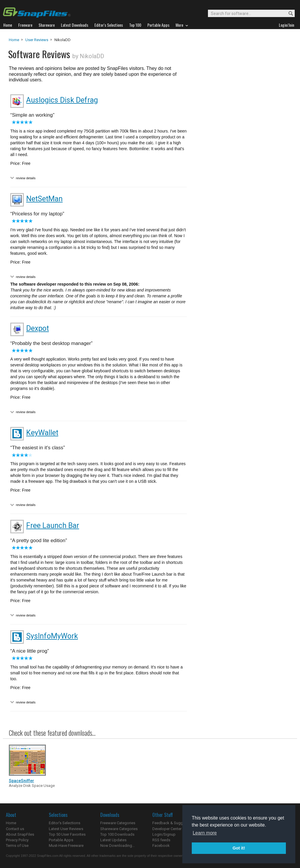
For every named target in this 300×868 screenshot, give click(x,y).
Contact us (15, 829)
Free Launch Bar (53, 526)
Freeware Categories (118, 823)
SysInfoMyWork (52, 636)
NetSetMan (44, 199)
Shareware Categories (119, 829)
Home (14, 40)
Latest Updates (113, 840)
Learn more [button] (205, 833)
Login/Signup (164, 834)
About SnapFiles (20, 834)
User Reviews (37, 40)
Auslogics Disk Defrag (62, 100)
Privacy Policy (17, 840)
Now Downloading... (117, 846)
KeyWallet (42, 433)
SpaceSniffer (21, 781)
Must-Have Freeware (66, 846)
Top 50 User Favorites (67, 834)
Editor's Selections (65, 823)
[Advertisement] (241, 157)
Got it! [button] (239, 848)
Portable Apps (61, 840)
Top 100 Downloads (117, 834)
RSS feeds (161, 840)
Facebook (161, 846)
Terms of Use (17, 846)
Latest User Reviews (66, 829)
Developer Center (167, 829)
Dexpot (37, 328)
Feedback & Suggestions (174, 823)
